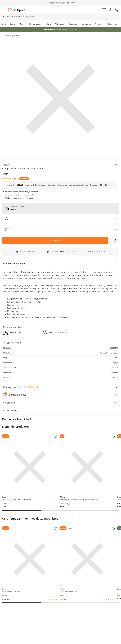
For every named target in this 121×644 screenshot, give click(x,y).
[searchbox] (63, 17)
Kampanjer (86, 24)
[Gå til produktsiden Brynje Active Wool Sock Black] (58, 530)
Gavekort (73, 24)
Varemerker (7, 36)
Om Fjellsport (58, 598)
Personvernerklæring (51, 642)
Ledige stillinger (59, 610)
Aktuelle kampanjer (32, 599)
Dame (13, 24)
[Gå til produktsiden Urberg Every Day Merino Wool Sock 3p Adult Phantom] (58, 457)
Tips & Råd (7, 616)
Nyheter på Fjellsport (32, 607)
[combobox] (61, 17)
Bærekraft (57, 614)
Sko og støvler (36, 24)
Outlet (30, 612)
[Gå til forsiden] (16, 10)
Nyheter (99, 24)
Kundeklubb (57, 602)
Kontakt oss (8, 628)
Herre (3, 24)
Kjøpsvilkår (65, 642)
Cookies (74, 642)
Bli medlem (110, 576)
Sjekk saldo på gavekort (9, 607)
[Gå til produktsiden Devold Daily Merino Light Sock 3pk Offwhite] (20, 457)
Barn (49, 24)
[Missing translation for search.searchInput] (4, 17)
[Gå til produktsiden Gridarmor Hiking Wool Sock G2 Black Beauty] (96, 457)
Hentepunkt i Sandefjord (9, 622)
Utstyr (22, 24)
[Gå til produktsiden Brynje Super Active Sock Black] (20, 530)
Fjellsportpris (113, 24)
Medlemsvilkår (59, 606)
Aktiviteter (60, 24)
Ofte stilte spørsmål (7, 599)
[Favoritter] (104, 10)
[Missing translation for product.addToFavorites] (114, 240)
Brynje (16, 36)
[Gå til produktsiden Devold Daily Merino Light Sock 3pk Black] (96, 530)
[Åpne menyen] (4, 10)
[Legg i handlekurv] (55, 240)
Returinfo (7, 612)
